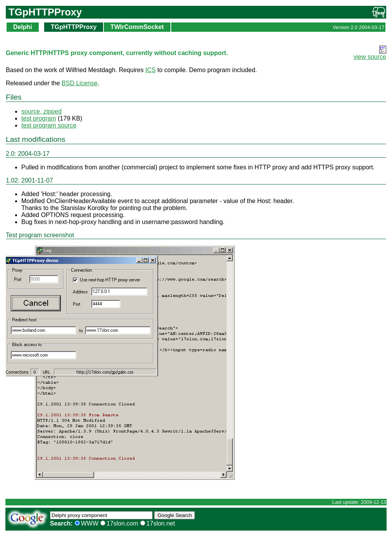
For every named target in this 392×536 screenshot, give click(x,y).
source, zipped (41, 111)
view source (370, 57)
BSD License (80, 83)
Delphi (23, 27)
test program (39, 118)
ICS (150, 70)
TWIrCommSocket (137, 27)
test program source (49, 125)
